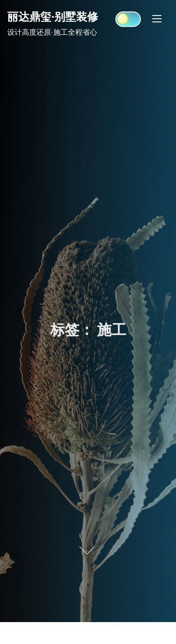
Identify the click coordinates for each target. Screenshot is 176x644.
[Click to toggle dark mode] (128, 19)
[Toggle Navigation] (157, 18)
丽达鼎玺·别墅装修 (53, 16)
